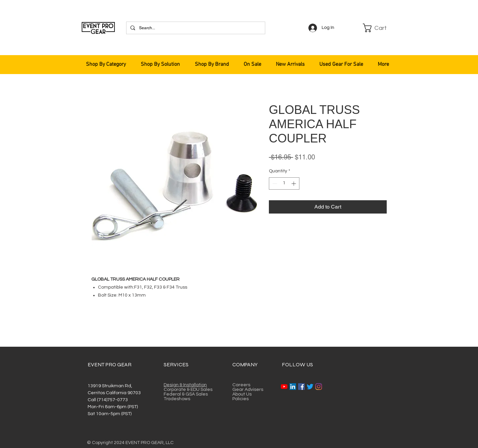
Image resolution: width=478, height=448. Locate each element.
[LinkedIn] (293, 387)
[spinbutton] (284, 183)
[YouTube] (284, 387)
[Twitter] (310, 387)
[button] (379, 28)
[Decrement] (274, 183)
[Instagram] (319, 387)
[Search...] (195, 28)
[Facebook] (301, 387)
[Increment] (294, 183)
